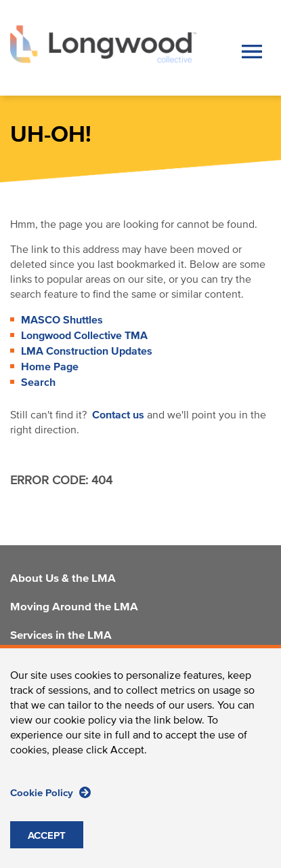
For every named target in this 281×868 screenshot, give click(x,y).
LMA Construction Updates (87, 351)
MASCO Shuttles (62, 320)
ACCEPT (47, 852)
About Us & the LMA (63, 579)
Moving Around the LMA (74, 608)
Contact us (118, 415)
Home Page (50, 367)
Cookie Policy (50, 809)
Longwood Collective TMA (84, 336)
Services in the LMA (61, 636)
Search (38, 382)
